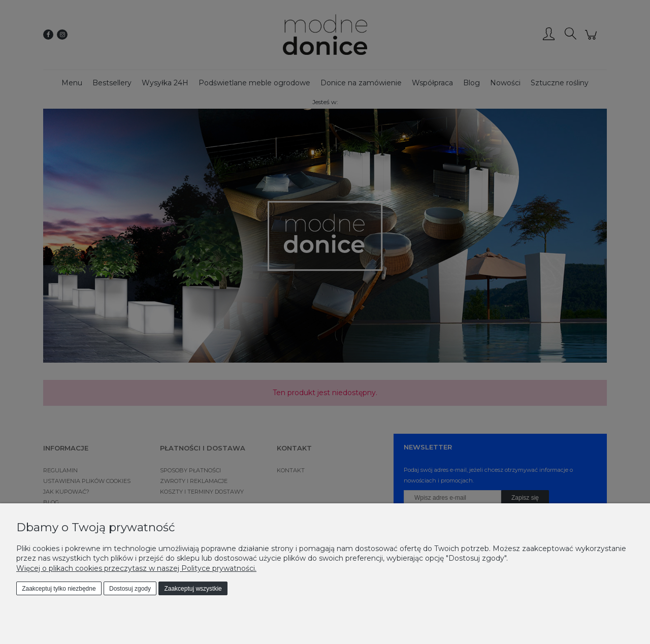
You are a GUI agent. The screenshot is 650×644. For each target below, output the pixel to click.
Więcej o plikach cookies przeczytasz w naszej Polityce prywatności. (136, 568)
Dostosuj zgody (130, 589)
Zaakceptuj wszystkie (193, 589)
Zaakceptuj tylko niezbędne (59, 589)
